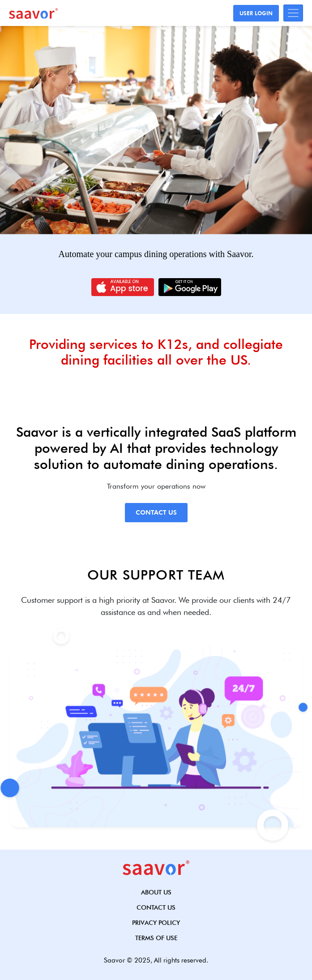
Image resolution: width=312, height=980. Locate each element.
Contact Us (156, 512)
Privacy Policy (156, 923)
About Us (156, 892)
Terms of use (156, 938)
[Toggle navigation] (293, 13)
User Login (256, 13)
